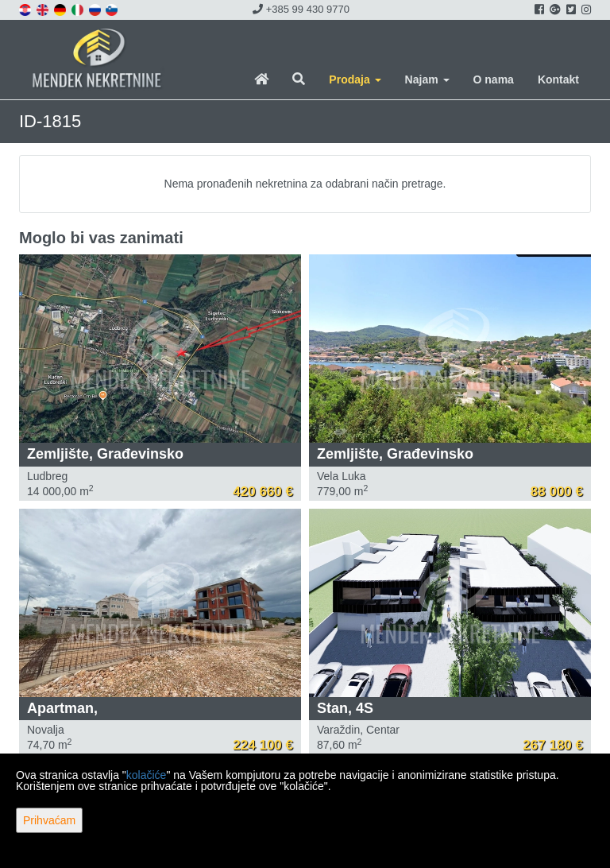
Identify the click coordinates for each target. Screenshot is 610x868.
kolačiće (147, 775)
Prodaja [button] (355, 79)
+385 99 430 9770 (301, 9)
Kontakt (558, 79)
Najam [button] (427, 79)
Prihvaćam (49, 820)
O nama (494, 79)
